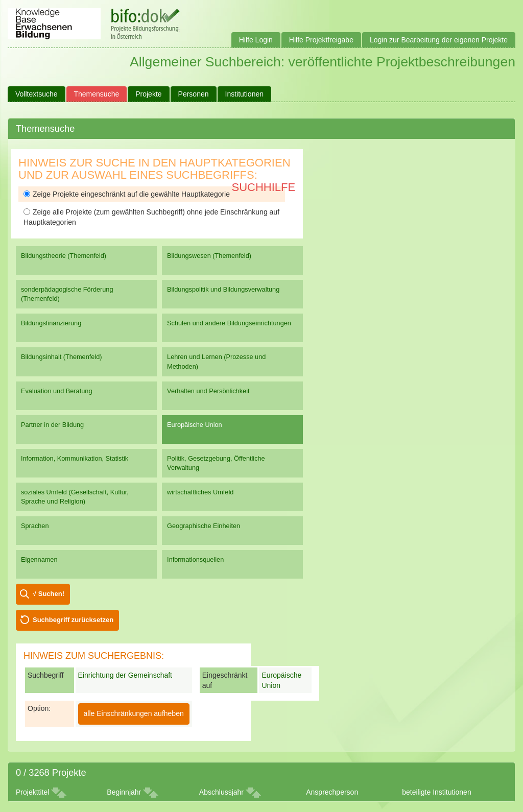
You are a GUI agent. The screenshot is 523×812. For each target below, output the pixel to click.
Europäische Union (195, 425)
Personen (194, 94)
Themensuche (97, 94)
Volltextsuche (37, 94)
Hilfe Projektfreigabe (321, 40)
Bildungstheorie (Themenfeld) (64, 256)
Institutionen (245, 94)
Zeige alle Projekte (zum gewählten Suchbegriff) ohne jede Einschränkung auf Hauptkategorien (151, 217)
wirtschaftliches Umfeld (200, 492)
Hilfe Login (256, 40)
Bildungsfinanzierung (51, 323)
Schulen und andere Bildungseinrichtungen (229, 323)
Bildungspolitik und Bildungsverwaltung (223, 289)
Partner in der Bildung (52, 425)
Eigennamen (39, 559)
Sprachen (35, 526)
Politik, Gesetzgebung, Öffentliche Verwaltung (216, 463)
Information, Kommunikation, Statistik (75, 458)
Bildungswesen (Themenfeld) (209, 256)
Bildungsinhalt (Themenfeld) (62, 357)
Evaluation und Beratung (56, 391)
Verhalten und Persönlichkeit (208, 391)
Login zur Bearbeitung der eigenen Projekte (439, 40)
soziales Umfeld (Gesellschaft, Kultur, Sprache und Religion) (75, 497)
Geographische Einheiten (204, 526)
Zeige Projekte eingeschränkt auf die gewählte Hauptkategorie (127, 194)
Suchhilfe (264, 187)
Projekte (148, 94)
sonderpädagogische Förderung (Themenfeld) (67, 294)
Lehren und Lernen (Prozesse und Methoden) (216, 361)
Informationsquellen (195, 559)
